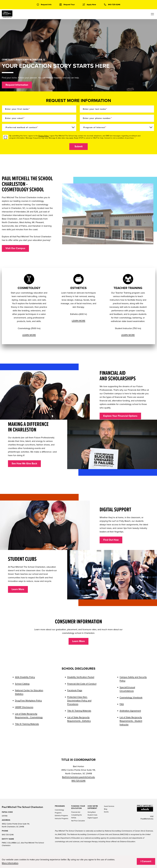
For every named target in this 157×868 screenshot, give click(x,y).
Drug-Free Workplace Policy (28, 701)
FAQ (122, 704)
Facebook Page (75, 690)
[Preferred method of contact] (39, 127)
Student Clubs (92, 815)
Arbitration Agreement (130, 711)
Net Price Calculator (78, 821)
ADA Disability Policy (25, 677)
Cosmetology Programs (59, 811)
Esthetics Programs (61, 816)
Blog (106, 809)
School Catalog (22, 684)
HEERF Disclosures (24, 707)
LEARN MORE (29, 335)
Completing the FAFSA (77, 816)
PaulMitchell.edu (147, 819)
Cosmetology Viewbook (131, 697)
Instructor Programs (62, 819)
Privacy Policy (43, 136)
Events (106, 812)
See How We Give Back (24, 464)
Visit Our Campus (15, 248)
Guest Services (109, 806)
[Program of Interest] (117, 127)
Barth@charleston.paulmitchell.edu (78, 777)
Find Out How (111, 540)
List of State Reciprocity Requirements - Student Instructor (131, 721)
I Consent (146, 861)
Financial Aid (76, 812)
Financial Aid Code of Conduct (82, 684)
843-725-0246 (78, 781)
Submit (79, 147)
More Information (10, 863)
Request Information (17, 85)
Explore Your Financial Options (120, 416)
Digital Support (93, 818)
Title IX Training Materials (27, 724)
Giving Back (92, 812)
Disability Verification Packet (81, 677)
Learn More (18, 589)
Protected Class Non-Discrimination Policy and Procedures (79, 701)
